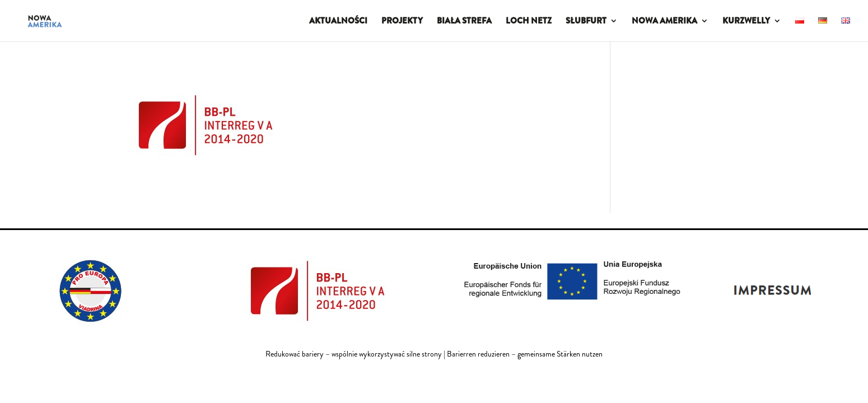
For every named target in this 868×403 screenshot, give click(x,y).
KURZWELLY (746, 22)
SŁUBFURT (586, 22)
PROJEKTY (402, 22)
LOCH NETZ (529, 22)
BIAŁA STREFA (464, 22)
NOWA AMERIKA (664, 22)
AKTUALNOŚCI (338, 22)
